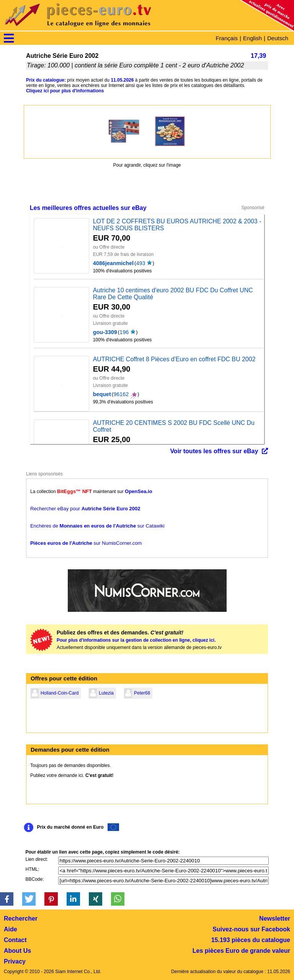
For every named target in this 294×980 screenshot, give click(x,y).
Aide (11, 929)
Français (227, 38)
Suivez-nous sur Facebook (251, 929)
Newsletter (275, 919)
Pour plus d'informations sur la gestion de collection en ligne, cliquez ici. (136, 640)
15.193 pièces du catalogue (251, 940)
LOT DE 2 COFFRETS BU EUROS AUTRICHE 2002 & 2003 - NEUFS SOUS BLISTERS (177, 225)
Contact (15, 940)
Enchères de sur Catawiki (97, 526)
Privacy (15, 961)
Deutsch (278, 38)
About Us (17, 951)
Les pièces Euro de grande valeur (241, 951)
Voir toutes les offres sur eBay (214, 451)
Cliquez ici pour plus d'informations (65, 91)
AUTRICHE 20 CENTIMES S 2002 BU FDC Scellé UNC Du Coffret (174, 426)
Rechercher (21, 919)
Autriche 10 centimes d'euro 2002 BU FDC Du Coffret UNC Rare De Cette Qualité (173, 294)
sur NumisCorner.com (86, 543)
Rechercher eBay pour (85, 509)
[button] (7, 899)
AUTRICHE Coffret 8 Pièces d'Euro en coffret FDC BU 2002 (174, 359)
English (252, 38)
